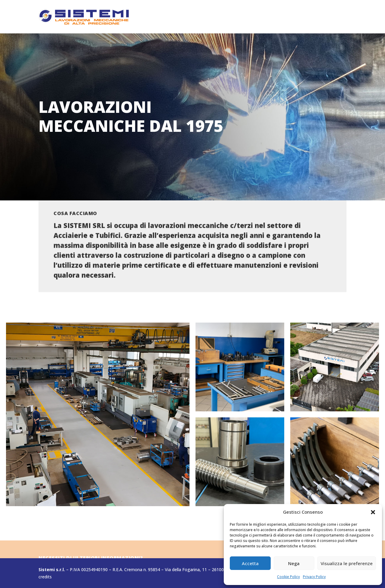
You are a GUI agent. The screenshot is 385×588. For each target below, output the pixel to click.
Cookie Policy (288, 577)
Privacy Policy (314, 577)
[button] (373, 512)
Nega (294, 563)
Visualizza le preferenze (347, 563)
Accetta (250, 563)
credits (45, 577)
